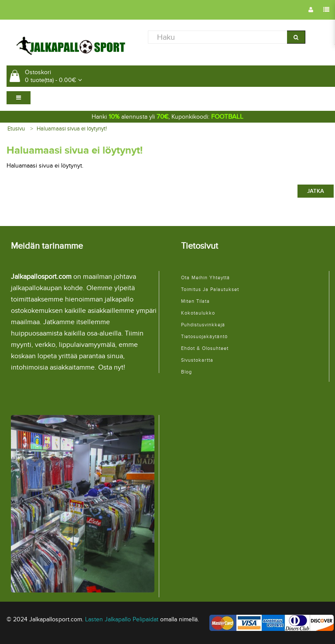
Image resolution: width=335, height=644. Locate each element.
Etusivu (16, 129)
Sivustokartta (197, 360)
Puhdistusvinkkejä (203, 325)
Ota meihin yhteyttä (205, 278)
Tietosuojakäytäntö (204, 337)
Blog (186, 372)
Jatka (316, 191)
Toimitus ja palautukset (210, 289)
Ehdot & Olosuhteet (205, 348)
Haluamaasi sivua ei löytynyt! (72, 129)
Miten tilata (195, 301)
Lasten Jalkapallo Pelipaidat (122, 619)
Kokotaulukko (198, 313)
